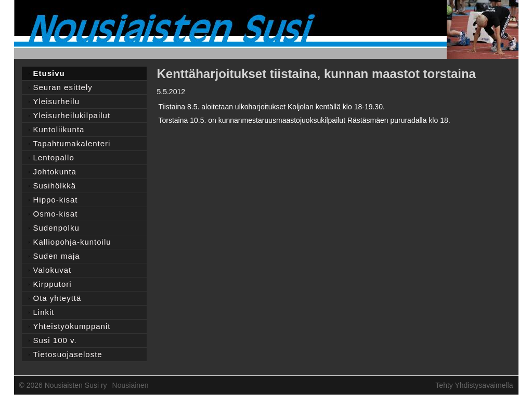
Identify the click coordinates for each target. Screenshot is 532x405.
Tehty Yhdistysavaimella (474, 385)
